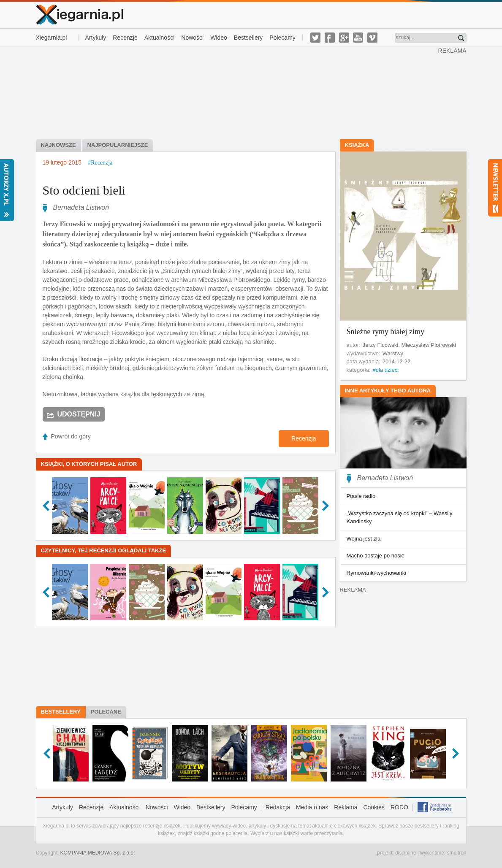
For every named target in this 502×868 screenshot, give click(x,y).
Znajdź (461, 38)
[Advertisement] (237, 92)
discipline (406, 853)
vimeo (372, 38)
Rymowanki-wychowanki (377, 573)
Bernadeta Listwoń (81, 207)
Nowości (192, 38)
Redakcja (278, 807)
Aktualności (160, 38)
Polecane (106, 712)
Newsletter (495, 188)
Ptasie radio (361, 496)
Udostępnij (79, 414)
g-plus (344, 38)
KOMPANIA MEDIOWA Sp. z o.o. (98, 853)
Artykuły (96, 38)
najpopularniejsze (118, 145)
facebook (330, 38)
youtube (358, 38)
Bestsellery (248, 38)
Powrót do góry (71, 436)
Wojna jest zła (364, 539)
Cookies (374, 807)
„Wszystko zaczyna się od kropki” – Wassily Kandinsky (400, 518)
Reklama (346, 807)
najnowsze (58, 145)
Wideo (219, 38)
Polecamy (282, 38)
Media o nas (312, 807)
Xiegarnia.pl (52, 38)
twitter (315, 38)
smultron (456, 853)
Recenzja (304, 438)
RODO (399, 807)
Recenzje (125, 38)
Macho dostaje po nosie (376, 556)
